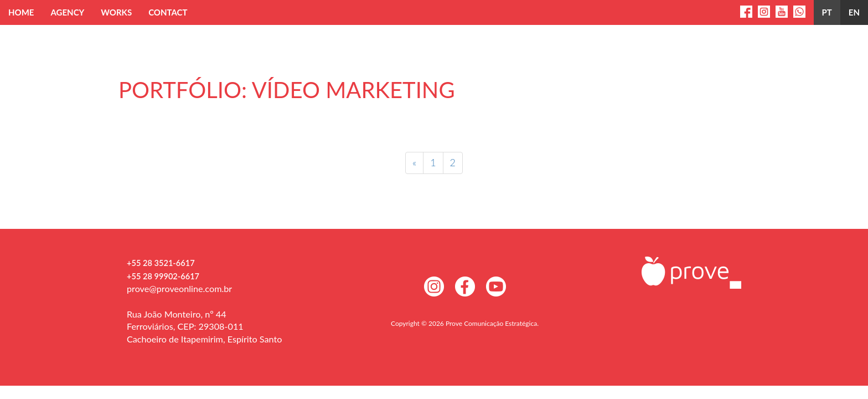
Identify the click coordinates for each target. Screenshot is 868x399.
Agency (67, 12)
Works (116, 12)
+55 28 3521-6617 (161, 263)
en (854, 12)
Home (21, 12)
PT (827, 12)
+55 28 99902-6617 (163, 276)
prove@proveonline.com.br (179, 288)
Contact (168, 12)
